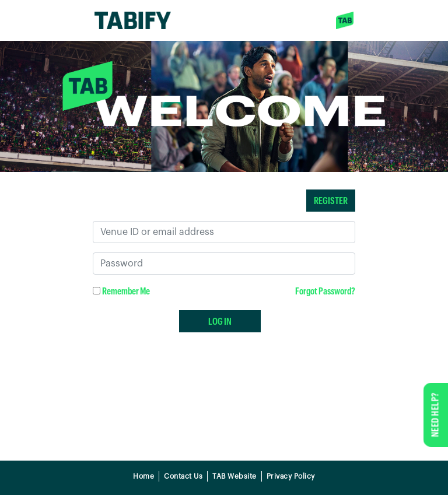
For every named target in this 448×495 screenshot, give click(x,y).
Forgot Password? (325, 291)
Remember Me (126, 291)
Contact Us (183, 476)
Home (143, 476)
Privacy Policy (291, 476)
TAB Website (235, 476)
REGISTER (331, 200)
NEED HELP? (435, 415)
